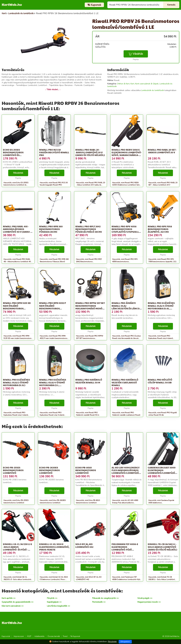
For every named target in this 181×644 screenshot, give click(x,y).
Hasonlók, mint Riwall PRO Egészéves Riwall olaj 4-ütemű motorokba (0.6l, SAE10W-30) (161, 338)
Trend (65, 636)
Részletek (18, 173)
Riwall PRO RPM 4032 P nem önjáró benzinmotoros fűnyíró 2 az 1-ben (53, 307)
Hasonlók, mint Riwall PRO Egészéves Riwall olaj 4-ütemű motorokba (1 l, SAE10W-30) (52, 415)
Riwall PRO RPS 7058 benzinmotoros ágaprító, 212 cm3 (160, 229)
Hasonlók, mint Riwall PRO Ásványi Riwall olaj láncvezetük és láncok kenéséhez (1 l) (126, 338)
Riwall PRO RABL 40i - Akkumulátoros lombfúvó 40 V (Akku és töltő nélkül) (18, 230)
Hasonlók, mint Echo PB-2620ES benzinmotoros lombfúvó (53, 502)
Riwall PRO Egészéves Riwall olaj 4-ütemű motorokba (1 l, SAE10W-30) (53, 384)
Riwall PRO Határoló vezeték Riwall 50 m (89, 381)
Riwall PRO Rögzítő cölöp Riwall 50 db (160, 381)
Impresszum (19, 636)
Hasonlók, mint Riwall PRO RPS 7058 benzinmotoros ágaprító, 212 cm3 (162, 262)
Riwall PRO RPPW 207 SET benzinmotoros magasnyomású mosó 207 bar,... (90, 307)
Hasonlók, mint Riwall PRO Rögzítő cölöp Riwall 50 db (163, 414)
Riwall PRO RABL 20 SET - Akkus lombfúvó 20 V (162, 151)
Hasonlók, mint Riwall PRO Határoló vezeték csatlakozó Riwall (126, 414)
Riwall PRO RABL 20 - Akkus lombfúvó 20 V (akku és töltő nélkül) (90, 152)
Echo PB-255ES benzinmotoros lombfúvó (13, 470)
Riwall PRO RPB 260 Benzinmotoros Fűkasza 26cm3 (51, 229)
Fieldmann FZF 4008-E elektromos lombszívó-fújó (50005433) (125, 548)
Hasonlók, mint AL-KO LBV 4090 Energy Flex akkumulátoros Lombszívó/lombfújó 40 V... (125, 503)
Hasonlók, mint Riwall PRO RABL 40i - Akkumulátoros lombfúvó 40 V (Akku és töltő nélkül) (18, 262)
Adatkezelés (39, 636)
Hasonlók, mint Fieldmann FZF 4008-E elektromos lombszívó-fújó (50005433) (126, 579)
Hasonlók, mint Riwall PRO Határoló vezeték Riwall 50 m (88, 414)
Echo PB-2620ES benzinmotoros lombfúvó (49, 470)
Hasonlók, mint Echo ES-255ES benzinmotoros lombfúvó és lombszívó (16, 185)
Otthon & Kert (123, 84)
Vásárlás (136, 54)
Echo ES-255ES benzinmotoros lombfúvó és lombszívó (13, 154)
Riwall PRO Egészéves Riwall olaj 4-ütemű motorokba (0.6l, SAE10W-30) (161, 307)
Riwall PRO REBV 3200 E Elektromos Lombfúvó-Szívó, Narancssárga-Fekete (127, 154)
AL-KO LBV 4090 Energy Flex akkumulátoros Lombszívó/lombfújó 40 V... (126, 472)
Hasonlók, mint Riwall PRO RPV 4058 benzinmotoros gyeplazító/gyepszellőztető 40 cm (125, 262)
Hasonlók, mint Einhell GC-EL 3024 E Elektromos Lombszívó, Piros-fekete (54, 579)
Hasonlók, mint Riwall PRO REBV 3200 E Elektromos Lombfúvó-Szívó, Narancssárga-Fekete (127, 185)
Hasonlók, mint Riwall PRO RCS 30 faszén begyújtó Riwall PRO (54, 184)
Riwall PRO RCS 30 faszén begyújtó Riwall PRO (54, 152)
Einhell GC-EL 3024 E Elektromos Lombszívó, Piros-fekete (54, 547)
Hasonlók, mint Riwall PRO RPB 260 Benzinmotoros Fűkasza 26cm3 (54, 260)
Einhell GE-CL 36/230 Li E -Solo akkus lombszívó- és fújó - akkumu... (18, 548)
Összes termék (54, 636)
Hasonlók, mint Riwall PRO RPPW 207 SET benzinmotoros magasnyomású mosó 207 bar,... (90, 338)
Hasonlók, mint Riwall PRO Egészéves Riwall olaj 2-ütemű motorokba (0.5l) (16, 415)
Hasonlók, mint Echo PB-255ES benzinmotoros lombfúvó (16, 502)
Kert (132, 84)
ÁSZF (29, 636)
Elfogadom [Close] (125, 642)
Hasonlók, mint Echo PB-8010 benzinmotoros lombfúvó (88, 502)
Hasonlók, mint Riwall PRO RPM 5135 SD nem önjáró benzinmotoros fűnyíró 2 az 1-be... (18, 338)
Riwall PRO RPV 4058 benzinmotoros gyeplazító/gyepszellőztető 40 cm (130, 230)
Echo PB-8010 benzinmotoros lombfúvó (86, 470)
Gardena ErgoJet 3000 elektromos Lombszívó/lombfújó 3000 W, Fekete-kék (162, 472)
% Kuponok (75, 636)
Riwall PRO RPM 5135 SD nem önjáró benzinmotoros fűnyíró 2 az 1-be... (17, 307)
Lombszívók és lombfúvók (153, 90)
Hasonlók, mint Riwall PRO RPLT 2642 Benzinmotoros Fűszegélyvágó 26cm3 (89, 262)
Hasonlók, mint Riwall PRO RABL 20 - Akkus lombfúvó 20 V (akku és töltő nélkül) (90, 185)
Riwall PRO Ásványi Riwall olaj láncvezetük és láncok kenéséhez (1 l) (126, 307)
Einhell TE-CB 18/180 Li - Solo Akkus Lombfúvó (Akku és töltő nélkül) (162, 547)
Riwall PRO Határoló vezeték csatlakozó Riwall (125, 382)
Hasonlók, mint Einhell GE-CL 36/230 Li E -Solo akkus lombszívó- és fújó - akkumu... (18, 579)
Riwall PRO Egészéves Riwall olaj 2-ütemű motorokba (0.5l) (16, 382)
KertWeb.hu (12, 4)
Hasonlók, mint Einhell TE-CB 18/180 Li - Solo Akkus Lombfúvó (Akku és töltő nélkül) (162, 579)
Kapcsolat (6, 636)
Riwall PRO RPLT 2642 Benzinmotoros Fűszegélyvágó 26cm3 (89, 229)
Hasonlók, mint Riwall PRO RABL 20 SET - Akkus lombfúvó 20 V (163, 184)
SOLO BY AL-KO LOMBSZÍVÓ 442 (84, 545)
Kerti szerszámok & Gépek (147, 84)
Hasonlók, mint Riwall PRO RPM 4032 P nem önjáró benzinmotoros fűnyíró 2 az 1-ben (54, 338)
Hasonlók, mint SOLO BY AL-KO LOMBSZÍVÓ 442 (89, 578)
